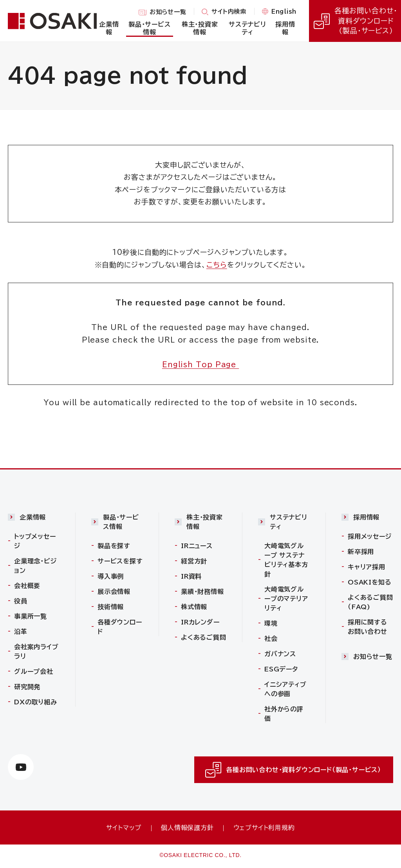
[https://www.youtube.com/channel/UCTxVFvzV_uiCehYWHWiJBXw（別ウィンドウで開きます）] (21, 767)
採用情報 (366, 517)
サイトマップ (124, 828)
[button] (34, 519)
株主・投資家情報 (205, 522)
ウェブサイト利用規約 (264, 828)
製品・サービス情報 (121, 522)
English (284, 12)
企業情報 (33, 517)
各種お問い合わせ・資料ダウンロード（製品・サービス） (355, 21)
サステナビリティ (289, 522)
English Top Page (200, 365)
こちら (217, 265)
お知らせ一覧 (168, 12)
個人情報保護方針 (187, 828)
